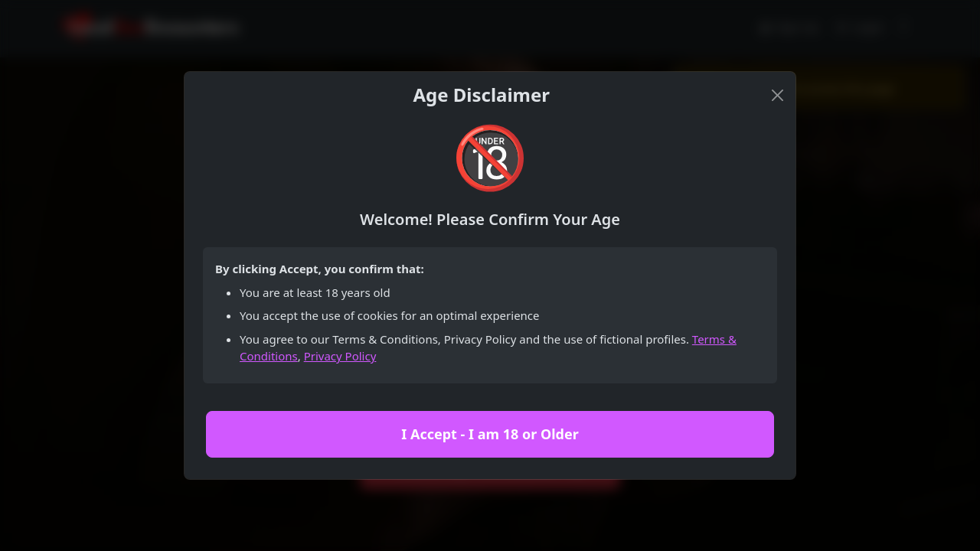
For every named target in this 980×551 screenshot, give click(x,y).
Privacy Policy (340, 356)
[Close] (777, 95)
